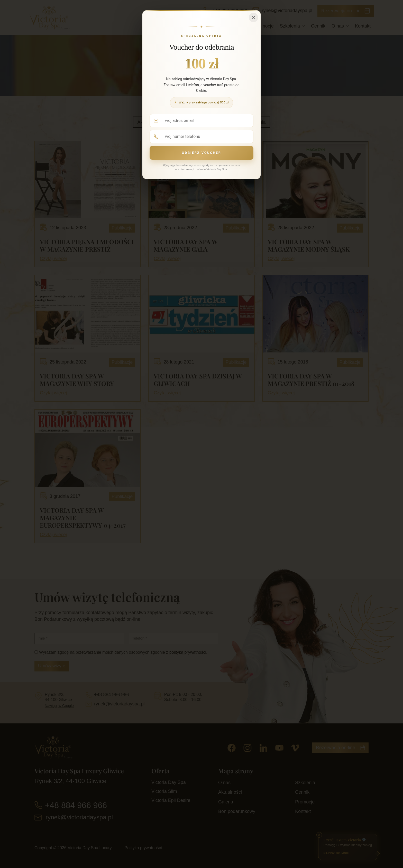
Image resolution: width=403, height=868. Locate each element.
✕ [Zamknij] (254, 17)
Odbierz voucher (201, 153)
